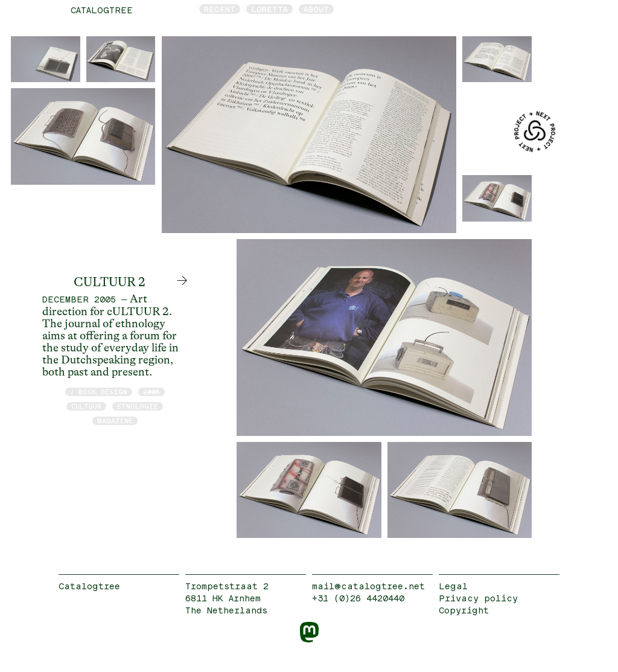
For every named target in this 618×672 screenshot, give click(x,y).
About (316, 9)
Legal (453, 586)
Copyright (464, 610)
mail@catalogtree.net (368, 586)
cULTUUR (86, 406)
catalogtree (102, 10)
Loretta (269, 9)
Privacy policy (478, 598)
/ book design (99, 392)
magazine (115, 421)
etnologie (138, 406)
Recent (220, 9)
